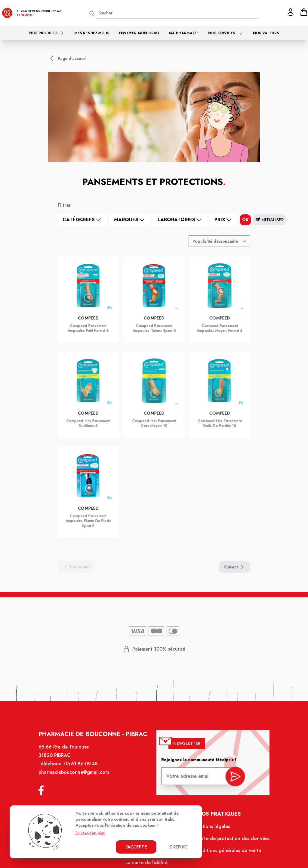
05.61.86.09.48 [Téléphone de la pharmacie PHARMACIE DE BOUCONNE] (83, 768)
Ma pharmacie (184, 33)
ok (245, 220)
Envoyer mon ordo (139, 33)
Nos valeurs (266, 33)
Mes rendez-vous (92, 33)
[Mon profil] (291, 12)
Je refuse (178, 847)
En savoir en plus (90, 833)
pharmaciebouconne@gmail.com (76, 776)
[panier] (304, 12)
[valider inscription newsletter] (233, 778)
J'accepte (136, 847)
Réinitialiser (270, 220)
